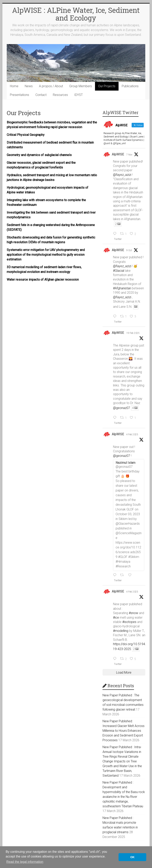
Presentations (19, 95)
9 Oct (129, 250)
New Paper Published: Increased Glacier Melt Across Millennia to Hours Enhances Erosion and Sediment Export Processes (123, 731)
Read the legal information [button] (25, 862)
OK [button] (132, 857)
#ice (116, 618)
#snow (133, 613)
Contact (41, 95)
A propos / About (51, 86)
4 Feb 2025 (132, 434)
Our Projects (107, 86)
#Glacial (119, 271)
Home (14, 86)
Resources (60, 95)
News (29, 86)
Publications (130, 86)
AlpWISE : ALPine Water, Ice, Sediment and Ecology (76, 14)
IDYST (78, 95)
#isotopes (129, 622)
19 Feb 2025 (133, 333)
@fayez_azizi (122, 175)
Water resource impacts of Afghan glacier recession (43, 280)
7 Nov (129, 155)
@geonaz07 (122, 408)
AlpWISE (118, 154)
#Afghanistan (122, 288)
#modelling (121, 631)
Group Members (81, 86)
